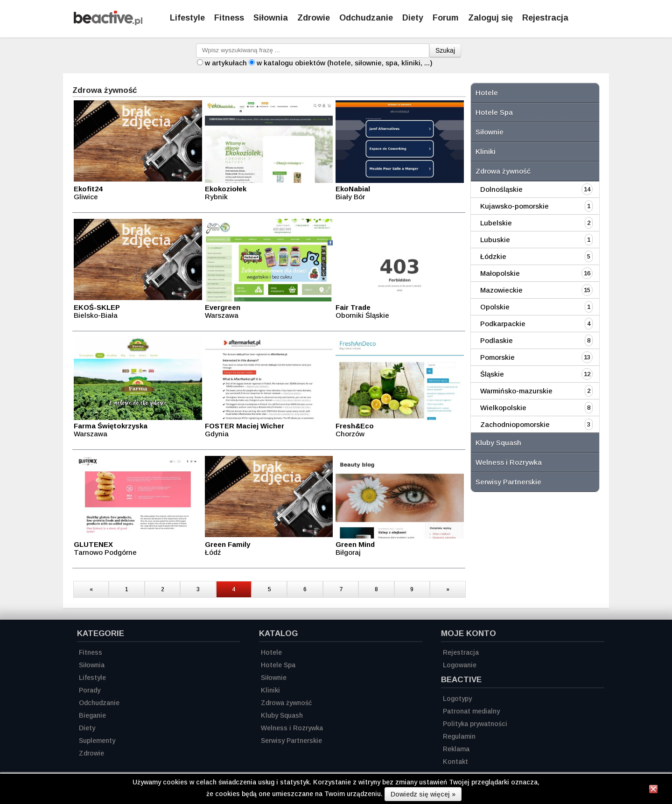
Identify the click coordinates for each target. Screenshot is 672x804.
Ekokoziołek (226, 189)
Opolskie (495, 307)
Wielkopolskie (503, 408)
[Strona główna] (108, 23)
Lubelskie (496, 223)
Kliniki (486, 151)
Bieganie (92, 715)
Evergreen (223, 307)
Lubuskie (495, 240)
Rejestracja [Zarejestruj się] (545, 18)
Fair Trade (353, 307)
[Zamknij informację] (653, 790)
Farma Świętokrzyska (111, 426)
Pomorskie (497, 357)
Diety (413, 18)
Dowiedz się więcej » (423, 794)
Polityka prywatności (475, 724)
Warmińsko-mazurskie (516, 391)
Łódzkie (493, 256)
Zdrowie (314, 18)
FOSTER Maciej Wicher (245, 426)
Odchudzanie (366, 18)
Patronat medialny (471, 711)
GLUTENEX (93, 544)
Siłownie (490, 132)
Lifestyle (187, 18)
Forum (446, 18)
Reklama (456, 749)
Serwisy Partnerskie (508, 482)
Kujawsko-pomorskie (514, 206)
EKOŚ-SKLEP (97, 307)
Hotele (487, 93)
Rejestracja (461, 652)
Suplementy (97, 741)
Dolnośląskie (501, 189)
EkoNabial (353, 189)
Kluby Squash (498, 443)
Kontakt (455, 762)
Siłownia (271, 18)
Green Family (227, 544)
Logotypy (457, 699)
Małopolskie (500, 273)
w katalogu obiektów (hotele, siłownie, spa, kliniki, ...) (345, 63)
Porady (90, 690)
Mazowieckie (501, 290)
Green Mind (355, 544)
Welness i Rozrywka (509, 462)
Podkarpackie (503, 324)
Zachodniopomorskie (515, 424)
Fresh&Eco (355, 426)
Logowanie (460, 665)
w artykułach (226, 63)
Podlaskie (497, 340)
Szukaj (445, 50)
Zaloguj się (490, 18)
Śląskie (492, 374)
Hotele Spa (494, 112)
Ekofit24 (88, 189)
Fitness (229, 18)
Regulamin (459, 736)
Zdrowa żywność (503, 171)
